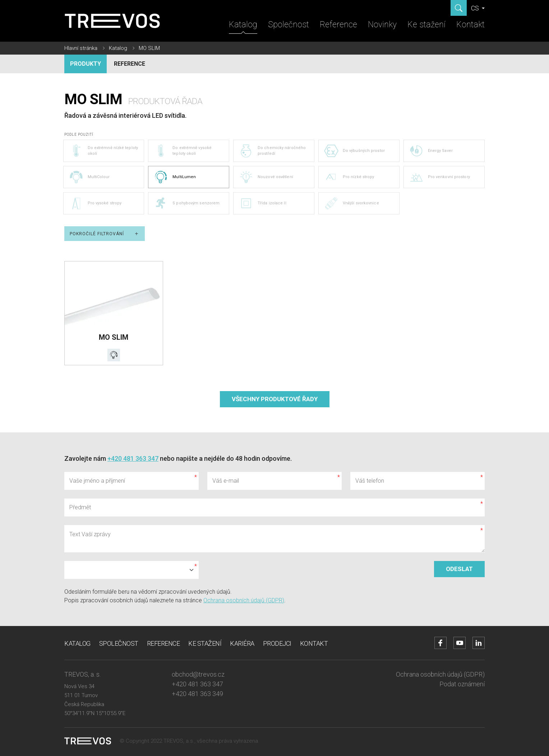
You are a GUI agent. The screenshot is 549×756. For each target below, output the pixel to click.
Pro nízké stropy (349, 177)
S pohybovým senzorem (187, 203)
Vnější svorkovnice (352, 203)
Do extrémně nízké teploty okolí (104, 151)
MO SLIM (149, 48)
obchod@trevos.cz (198, 674)
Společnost (289, 25)
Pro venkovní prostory (440, 177)
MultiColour (89, 177)
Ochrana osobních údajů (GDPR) (244, 600)
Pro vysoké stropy (95, 203)
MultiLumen (175, 177)
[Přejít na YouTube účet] (460, 643)
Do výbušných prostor (354, 151)
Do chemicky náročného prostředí (272, 151)
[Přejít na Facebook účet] (440, 643)
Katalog (243, 25)
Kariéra (242, 643)
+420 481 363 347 (133, 458)
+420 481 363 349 (197, 694)
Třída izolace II (263, 203)
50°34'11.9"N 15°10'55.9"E (95, 713)
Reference (338, 25)
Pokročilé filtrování (105, 234)
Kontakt (470, 25)
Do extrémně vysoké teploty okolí (183, 151)
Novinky (382, 25)
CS (476, 8)
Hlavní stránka (81, 48)
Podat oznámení (462, 684)
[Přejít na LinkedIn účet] (479, 643)
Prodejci (277, 643)
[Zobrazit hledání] (459, 8)
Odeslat (459, 569)
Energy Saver (431, 151)
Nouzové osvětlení (266, 177)
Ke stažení (426, 25)
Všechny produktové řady (275, 399)
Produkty (86, 64)
